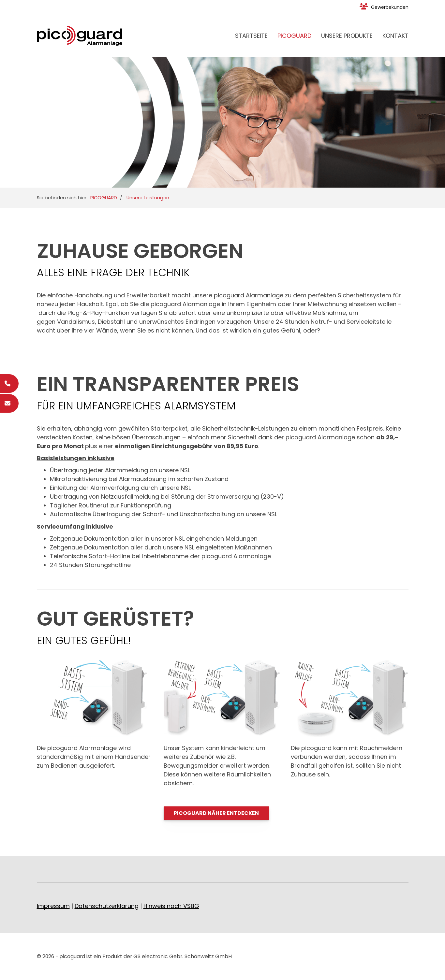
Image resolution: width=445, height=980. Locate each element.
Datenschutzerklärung (107, 906)
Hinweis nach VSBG (171, 906)
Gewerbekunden (390, 7)
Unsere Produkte (347, 36)
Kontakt (395, 36)
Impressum (53, 906)
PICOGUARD (294, 36)
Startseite (251, 36)
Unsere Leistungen (148, 198)
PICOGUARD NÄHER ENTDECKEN (216, 813)
